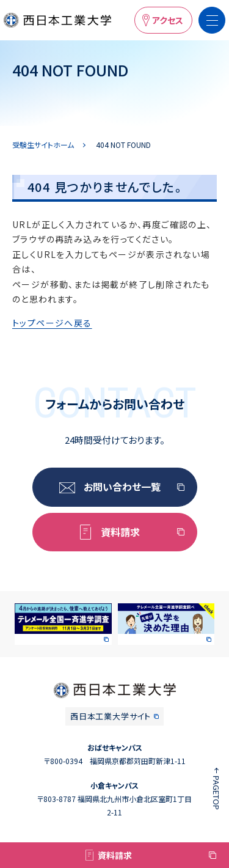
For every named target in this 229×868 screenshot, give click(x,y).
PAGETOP (216, 793)
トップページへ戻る (52, 323)
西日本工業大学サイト (111, 716)
